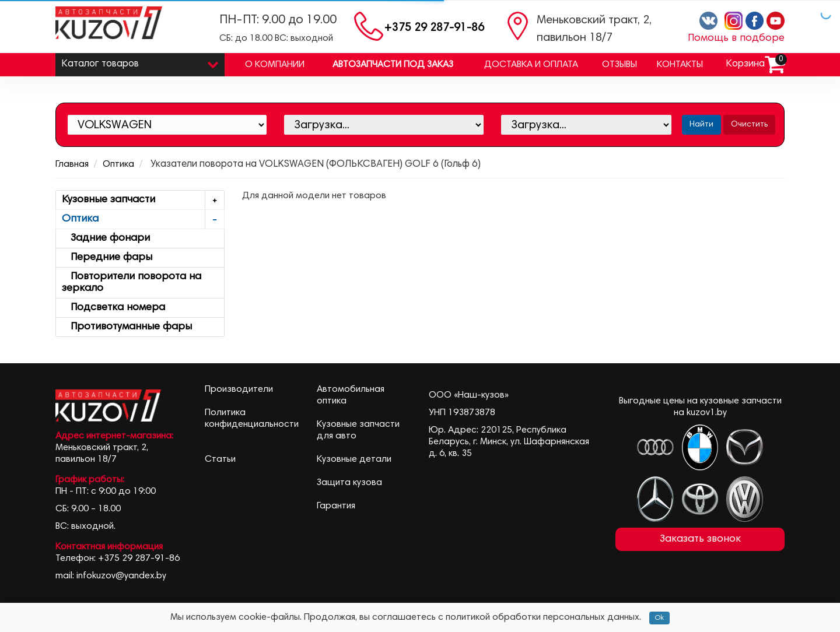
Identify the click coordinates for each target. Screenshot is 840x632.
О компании (275, 65)
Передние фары (107, 258)
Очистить (749, 125)
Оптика (118, 164)
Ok (659, 618)
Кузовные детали (354, 459)
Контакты (680, 65)
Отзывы (619, 65)
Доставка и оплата (531, 65)
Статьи (220, 459)
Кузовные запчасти (143, 200)
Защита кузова (349, 483)
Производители (239, 389)
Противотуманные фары (127, 327)
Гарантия (336, 506)
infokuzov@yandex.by (121, 576)
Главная (72, 164)
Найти (701, 125)
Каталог (140, 62)
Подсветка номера (113, 308)
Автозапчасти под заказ (393, 65)
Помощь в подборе (736, 38)
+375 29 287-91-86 (434, 28)
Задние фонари (106, 238)
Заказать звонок (700, 539)
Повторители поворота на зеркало (132, 283)
